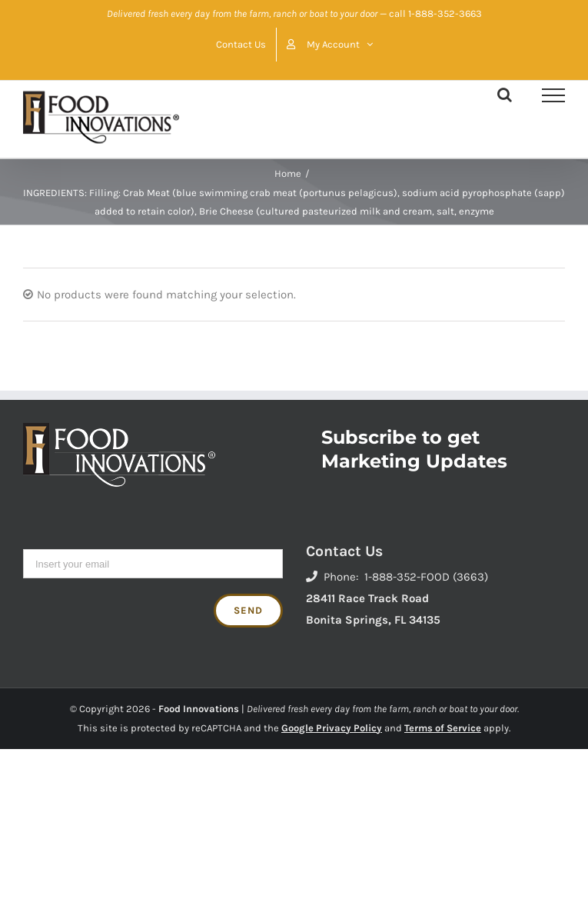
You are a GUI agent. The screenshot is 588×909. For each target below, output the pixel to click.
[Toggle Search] (505, 95)
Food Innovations (199, 709)
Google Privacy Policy (332, 728)
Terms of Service (443, 728)
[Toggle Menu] (553, 95)
